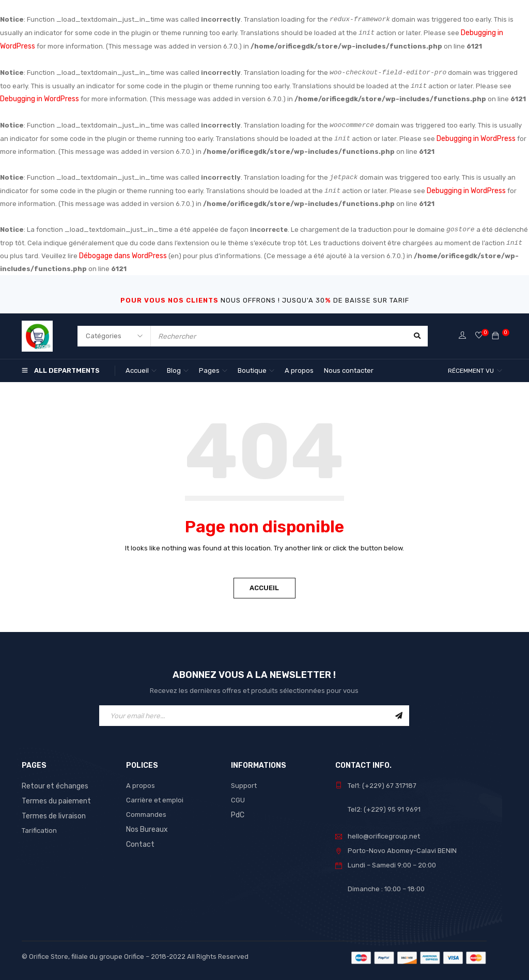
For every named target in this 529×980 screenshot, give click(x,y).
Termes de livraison (52, 810)
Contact (139, 839)
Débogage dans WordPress (123, 252)
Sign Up (399, 711)
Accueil (265, 583)
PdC (238, 810)
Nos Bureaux (146, 824)
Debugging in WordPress (39, 97)
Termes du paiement (54, 795)
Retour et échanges (53, 781)
